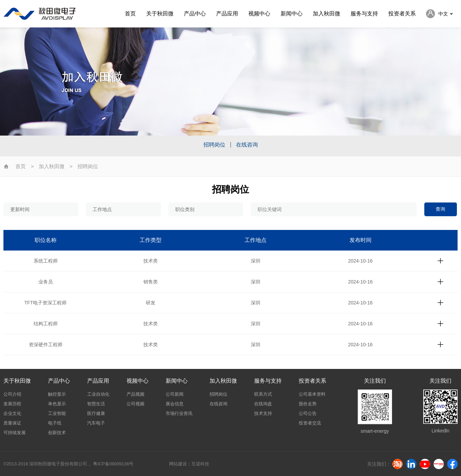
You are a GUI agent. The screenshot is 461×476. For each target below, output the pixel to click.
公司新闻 (175, 394)
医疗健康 (96, 413)
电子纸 (55, 423)
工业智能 (57, 413)
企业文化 (12, 413)
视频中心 (259, 14)
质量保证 (12, 423)
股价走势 (308, 404)
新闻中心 (292, 14)
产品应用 (227, 14)
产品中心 (195, 14)
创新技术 (57, 433)
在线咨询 (247, 145)
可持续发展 (15, 433)
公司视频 (135, 404)
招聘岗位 (214, 145)
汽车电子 (96, 423)
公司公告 (308, 413)
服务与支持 (364, 14)
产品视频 (135, 394)
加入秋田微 (327, 14)
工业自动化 (98, 394)
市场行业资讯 (179, 413)
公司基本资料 (312, 394)
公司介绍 (12, 394)
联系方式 (263, 394)
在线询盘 (263, 404)
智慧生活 (96, 404)
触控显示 (57, 394)
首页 (130, 14)
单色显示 (57, 404)
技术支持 (263, 413)
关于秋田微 (160, 14)
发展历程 (12, 404)
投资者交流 (310, 423)
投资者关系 (402, 14)
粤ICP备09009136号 (113, 464)
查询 (440, 209)
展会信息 (175, 404)
